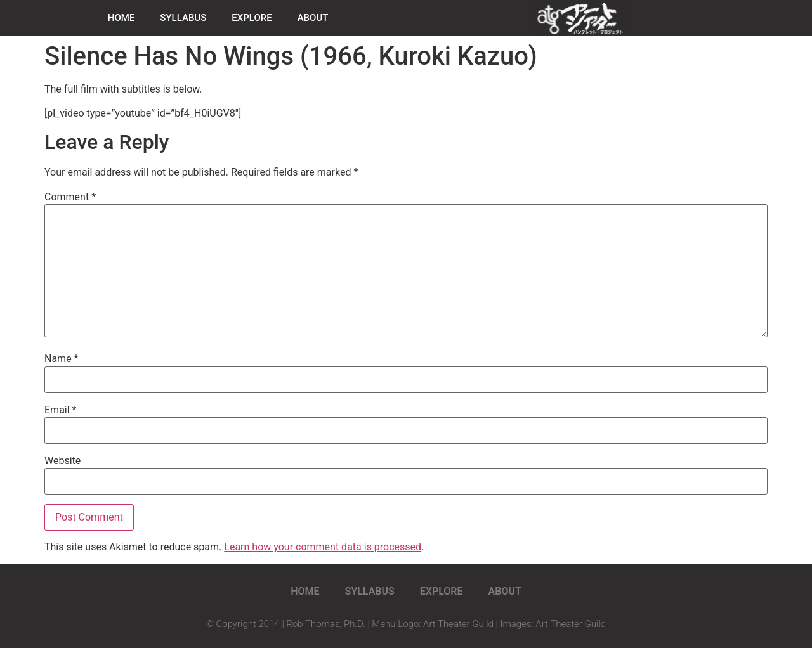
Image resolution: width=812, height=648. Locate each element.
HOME (121, 18)
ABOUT (313, 18)
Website (62, 461)
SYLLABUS (183, 18)
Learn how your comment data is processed (323, 547)
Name (62, 359)
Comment (70, 197)
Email (60, 410)
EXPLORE (252, 18)
